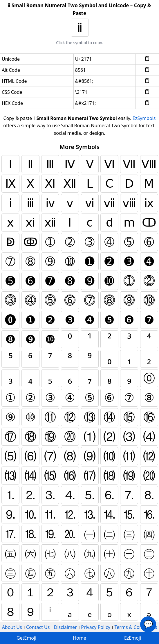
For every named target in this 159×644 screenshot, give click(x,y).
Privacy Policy (96, 627)
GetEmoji (26, 638)
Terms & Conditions (136, 627)
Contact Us (38, 627)
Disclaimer (65, 627)
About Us (12, 627)
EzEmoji (133, 638)
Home (79, 638)
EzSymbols (144, 118)
